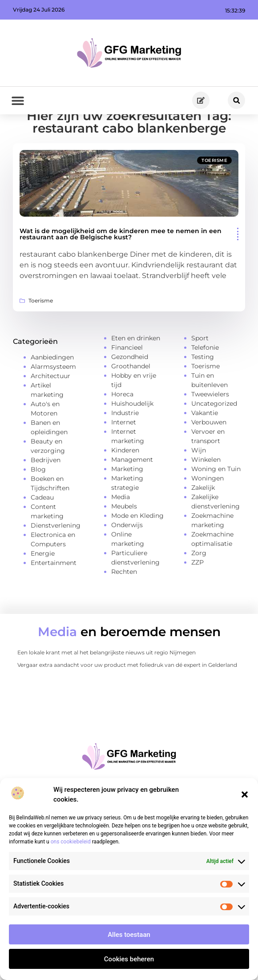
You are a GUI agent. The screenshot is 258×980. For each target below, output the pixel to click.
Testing (203, 386)
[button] (245, 794)
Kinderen (125, 479)
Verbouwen (209, 451)
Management (132, 488)
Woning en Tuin (216, 498)
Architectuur (50, 405)
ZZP (198, 591)
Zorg (199, 582)
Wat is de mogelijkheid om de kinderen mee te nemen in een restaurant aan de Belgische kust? (121, 263)
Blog (38, 499)
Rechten (124, 601)
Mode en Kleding (137, 544)
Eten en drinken (136, 367)
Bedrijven (46, 489)
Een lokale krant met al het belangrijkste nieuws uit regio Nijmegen (107, 682)
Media (121, 526)
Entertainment (54, 592)
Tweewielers (210, 423)
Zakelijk (203, 516)
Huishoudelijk (132, 432)
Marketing (127, 498)
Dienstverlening (56, 555)
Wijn (199, 479)
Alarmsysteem (53, 396)
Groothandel (131, 395)
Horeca (122, 423)
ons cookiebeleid (71, 842)
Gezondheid (130, 386)
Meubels (124, 535)
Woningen (208, 507)
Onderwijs (127, 554)
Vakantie (205, 442)
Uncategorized (214, 432)
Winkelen (206, 488)
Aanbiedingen (52, 387)
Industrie (125, 442)
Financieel (127, 376)
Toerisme (214, 190)
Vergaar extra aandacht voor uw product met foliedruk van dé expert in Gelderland (127, 694)
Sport (200, 367)
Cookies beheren (129, 959)
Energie (43, 583)
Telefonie (205, 376)
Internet (124, 451)
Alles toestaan (129, 935)
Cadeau (42, 527)
